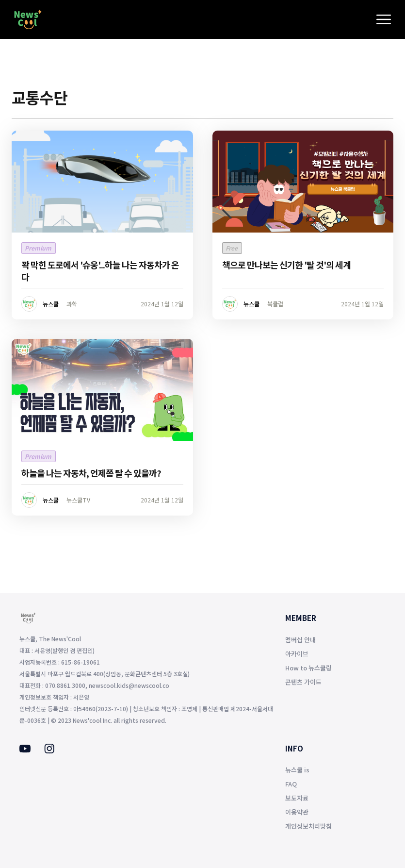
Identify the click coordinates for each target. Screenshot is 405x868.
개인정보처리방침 (308, 826)
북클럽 (275, 304)
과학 (72, 304)
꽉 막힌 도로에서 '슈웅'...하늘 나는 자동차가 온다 (100, 271)
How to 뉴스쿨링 (308, 668)
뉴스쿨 (51, 304)
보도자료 (297, 798)
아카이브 (297, 654)
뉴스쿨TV (78, 500)
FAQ (291, 784)
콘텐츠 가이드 (303, 682)
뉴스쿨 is (297, 770)
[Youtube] (25, 750)
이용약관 (297, 812)
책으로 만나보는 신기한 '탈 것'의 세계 (286, 265)
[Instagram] (49, 751)
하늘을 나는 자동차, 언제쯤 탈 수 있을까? (91, 473)
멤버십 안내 (300, 640)
